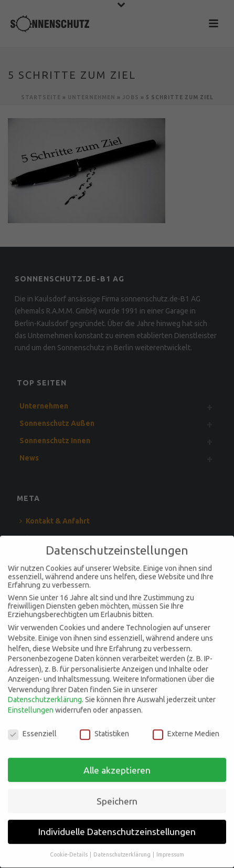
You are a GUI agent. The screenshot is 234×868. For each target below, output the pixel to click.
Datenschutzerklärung (45, 695)
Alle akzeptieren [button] (117, 765)
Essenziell (32, 728)
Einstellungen (31, 705)
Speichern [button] (117, 796)
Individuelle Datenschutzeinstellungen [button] (117, 827)
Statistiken (104, 728)
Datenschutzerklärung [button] (123, 850)
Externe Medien (186, 728)
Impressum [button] (170, 850)
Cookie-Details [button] (69, 850)
